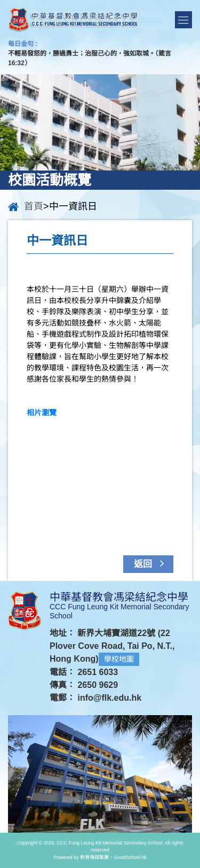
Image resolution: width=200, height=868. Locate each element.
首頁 (34, 206)
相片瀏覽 (42, 413)
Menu (183, 20)
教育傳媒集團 (94, 857)
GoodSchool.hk (130, 857)
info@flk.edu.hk (109, 698)
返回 (151, 563)
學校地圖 (119, 659)
